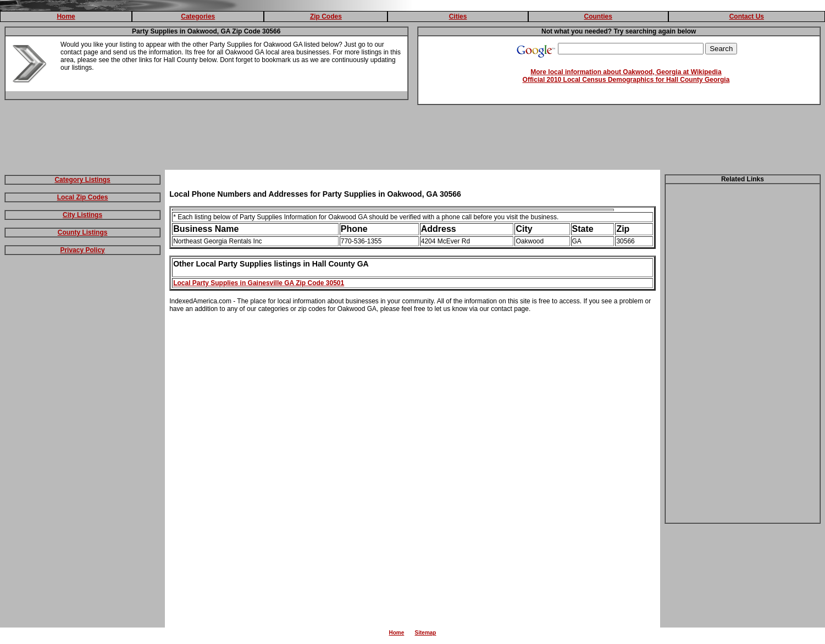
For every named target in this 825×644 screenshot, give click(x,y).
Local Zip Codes (83, 197)
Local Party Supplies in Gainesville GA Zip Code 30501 (259, 283)
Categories (198, 16)
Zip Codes (326, 16)
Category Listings (82, 180)
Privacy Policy (82, 250)
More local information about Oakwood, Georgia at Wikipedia (626, 72)
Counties (598, 16)
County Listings (83, 232)
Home (66, 16)
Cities (458, 16)
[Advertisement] (413, 140)
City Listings (82, 215)
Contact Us (747, 16)
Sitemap (426, 633)
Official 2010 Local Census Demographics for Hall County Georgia (626, 80)
